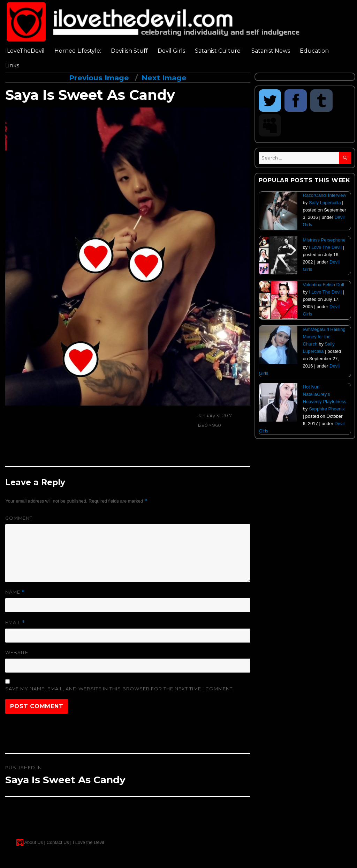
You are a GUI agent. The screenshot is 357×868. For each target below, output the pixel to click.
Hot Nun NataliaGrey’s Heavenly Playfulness (325, 394)
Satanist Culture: (218, 51)
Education (314, 51)
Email (15, 622)
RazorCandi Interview (325, 195)
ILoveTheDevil (25, 51)
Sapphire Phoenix (327, 409)
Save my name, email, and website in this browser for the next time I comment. (120, 689)
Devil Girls (171, 51)
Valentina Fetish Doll (324, 285)
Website (17, 652)
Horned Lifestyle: (78, 51)
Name (15, 592)
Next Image (164, 78)
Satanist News (271, 51)
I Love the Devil (88, 842)
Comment (19, 518)
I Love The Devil (325, 247)
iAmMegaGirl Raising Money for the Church (324, 337)
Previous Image (99, 78)
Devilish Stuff (129, 51)
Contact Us (58, 842)
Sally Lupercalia (325, 203)
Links (12, 65)
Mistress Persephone (324, 240)
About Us (33, 842)
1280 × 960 (209, 425)
